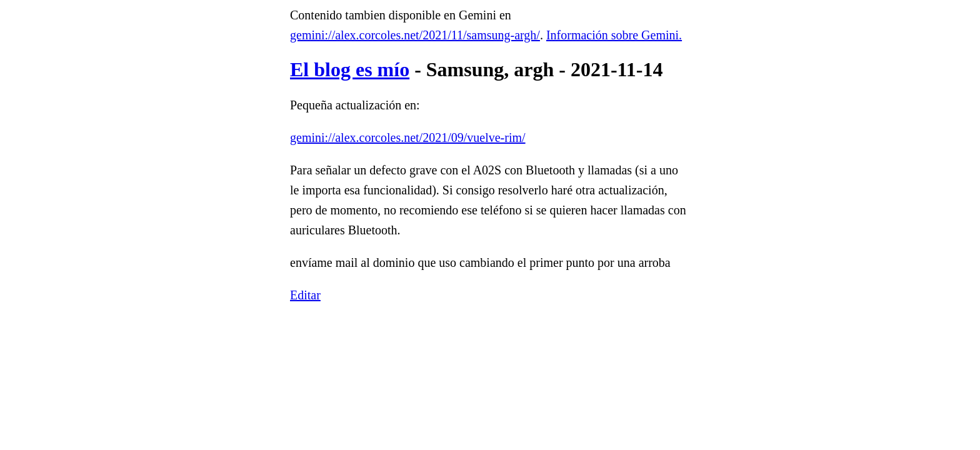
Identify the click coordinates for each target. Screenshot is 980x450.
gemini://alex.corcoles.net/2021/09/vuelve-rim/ (408, 137)
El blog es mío (350, 69)
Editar (305, 295)
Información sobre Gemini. (614, 35)
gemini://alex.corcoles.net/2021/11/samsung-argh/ (415, 35)
